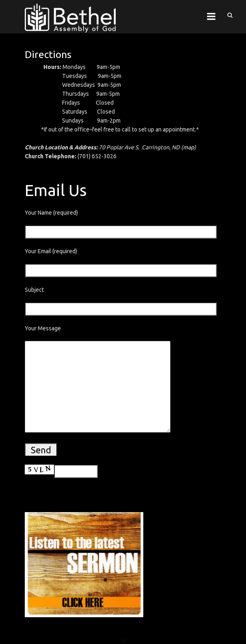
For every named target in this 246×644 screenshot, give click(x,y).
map (189, 147)
